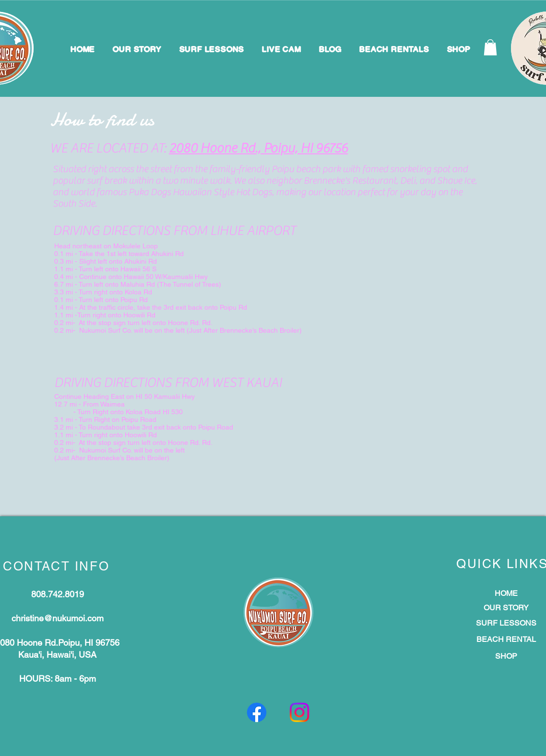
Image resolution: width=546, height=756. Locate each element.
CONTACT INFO (56, 566)
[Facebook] (257, 712)
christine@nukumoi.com (58, 618)
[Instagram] (299, 712)
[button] (490, 47)
